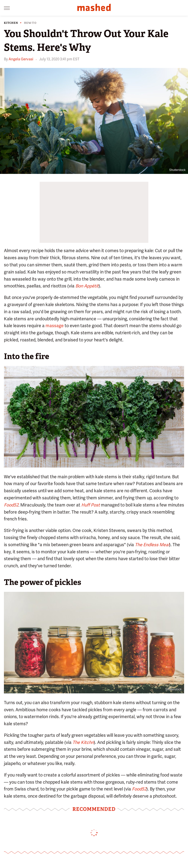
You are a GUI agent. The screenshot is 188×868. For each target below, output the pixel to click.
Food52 (11, 505)
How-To (30, 23)
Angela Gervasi (21, 59)
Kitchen (11, 23)
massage (55, 326)
